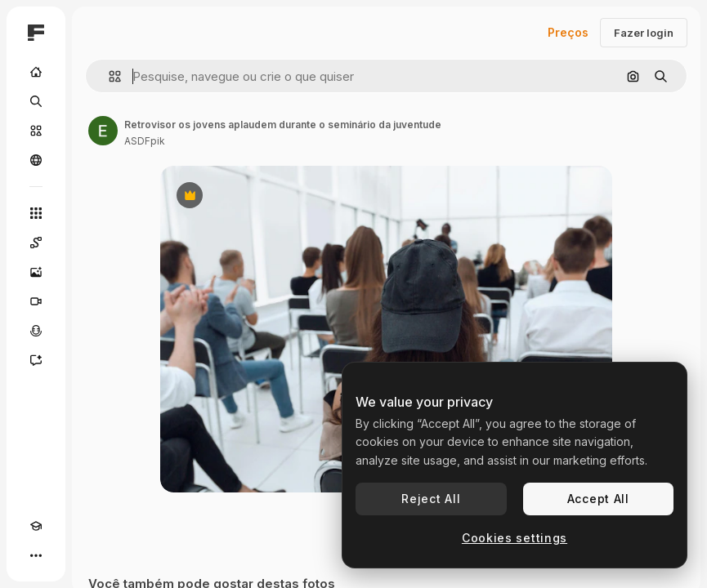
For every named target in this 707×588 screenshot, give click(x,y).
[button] (108, 76)
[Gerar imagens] (36, 272)
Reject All (431, 499)
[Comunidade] (36, 160)
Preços (568, 32)
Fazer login (644, 33)
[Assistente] (36, 360)
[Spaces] (36, 243)
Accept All (598, 499)
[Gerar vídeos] (36, 301)
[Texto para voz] (36, 331)
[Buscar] (36, 101)
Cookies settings (515, 538)
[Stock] (36, 131)
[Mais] (36, 555)
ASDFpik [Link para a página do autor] (145, 141)
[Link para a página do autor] (103, 131)
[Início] (36, 72)
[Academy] (36, 526)
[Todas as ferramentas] (36, 213)
